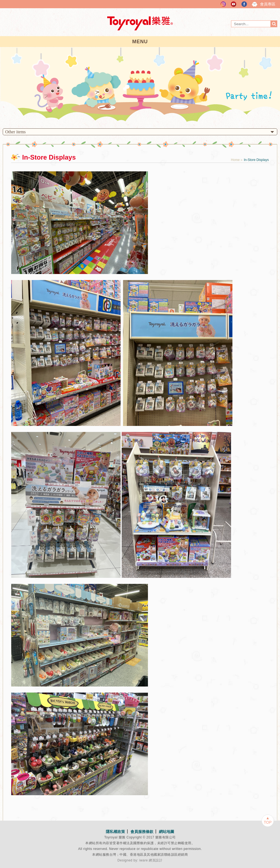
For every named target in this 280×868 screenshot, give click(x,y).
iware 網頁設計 (151, 860)
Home (235, 160)
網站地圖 (167, 832)
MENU (140, 42)
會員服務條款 (142, 832)
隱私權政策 (115, 832)
